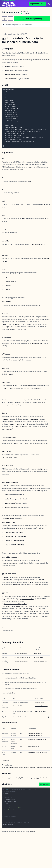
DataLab (32, 832)
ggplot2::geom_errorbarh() (22, 657)
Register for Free (38, 4)
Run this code (44, 784)
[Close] (49, 4)
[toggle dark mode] (5, 19)
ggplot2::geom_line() (10, 563)
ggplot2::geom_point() (10, 457)
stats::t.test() (40, 702)
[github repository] (11, 19)
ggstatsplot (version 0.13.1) (14, 34)
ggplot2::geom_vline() (21, 661)
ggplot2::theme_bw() (27, 599)
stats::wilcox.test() (42, 706)
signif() (9, 429)
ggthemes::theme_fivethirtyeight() (15, 604)
